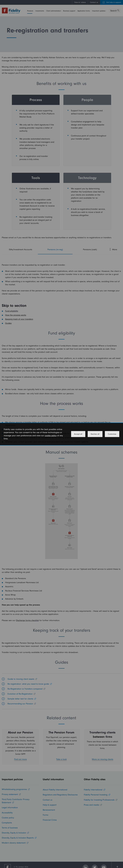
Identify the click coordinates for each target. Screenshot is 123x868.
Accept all (78, 434)
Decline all (95, 434)
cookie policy (51, 436)
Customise (112, 434)
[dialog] (61, 434)
